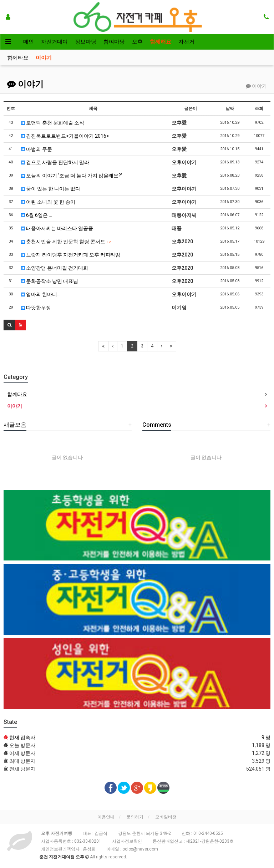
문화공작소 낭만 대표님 (49, 281)
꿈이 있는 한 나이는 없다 (50, 189)
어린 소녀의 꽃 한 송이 (48, 202)
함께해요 (161, 42)
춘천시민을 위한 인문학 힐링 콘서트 (66, 242)
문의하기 (135, 817)
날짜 (230, 108)
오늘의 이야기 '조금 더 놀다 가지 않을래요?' (71, 176)
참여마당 (114, 42)
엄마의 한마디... (40, 294)
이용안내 (106, 817)
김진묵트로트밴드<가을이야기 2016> (65, 136)
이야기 (44, 58)
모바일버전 (166, 817)
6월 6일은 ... (36, 215)
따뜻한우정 (36, 308)
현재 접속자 (22, 737)
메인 (29, 42)
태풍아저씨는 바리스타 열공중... (59, 228)
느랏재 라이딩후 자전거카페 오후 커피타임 (70, 255)
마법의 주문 (36, 149)
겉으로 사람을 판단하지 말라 (55, 162)
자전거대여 (54, 42)
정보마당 (86, 42)
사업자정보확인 (127, 841)
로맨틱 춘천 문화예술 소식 (52, 123)
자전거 (186, 42)
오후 (137, 42)
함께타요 (18, 58)
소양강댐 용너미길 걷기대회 (54, 268)
